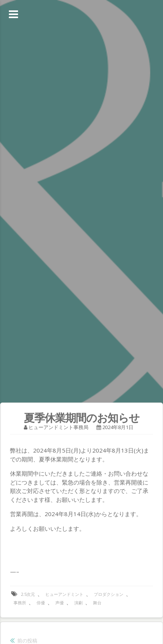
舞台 (97, 603)
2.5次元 (28, 594)
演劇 (78, 603)
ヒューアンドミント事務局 (58, 427)
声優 (60, 603)
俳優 (41, 603)
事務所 (20, 603)
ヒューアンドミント (64, 594)
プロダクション (109, 594)
